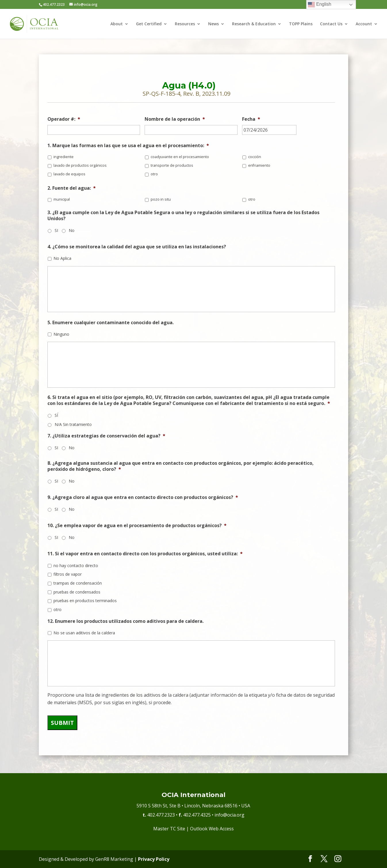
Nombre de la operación (175, 119)
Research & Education (254, 24)
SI (56, 230)
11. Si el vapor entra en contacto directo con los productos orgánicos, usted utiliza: (145, 554)
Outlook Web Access (212, 829)
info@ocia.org (229, 815)
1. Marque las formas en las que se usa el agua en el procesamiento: (128, 146)
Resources (185, 24)
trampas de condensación (78, 583)
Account (364, 24)
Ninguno (61, 334)
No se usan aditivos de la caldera (84, 633)
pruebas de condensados (77, 592)
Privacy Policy (154, 859)
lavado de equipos (69, 174)
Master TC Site (169, 829)
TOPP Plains (301, 24)
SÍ (56, 415)
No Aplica (62, 258)
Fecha (251, 119)
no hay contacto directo (76, 565)
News (213, 24)
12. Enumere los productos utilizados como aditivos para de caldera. (126, 621)
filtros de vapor (68, 574)
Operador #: (64, 119)
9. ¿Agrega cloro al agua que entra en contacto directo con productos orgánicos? (143, 497)
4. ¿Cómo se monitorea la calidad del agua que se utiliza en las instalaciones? (137, 247)
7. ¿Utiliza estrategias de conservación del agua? (106, 436)
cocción (255, 157)
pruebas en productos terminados (85, 601)
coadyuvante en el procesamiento (180, 157)
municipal (62, 199)
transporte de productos (172, 165)
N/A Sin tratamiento (73, 424)
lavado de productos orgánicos (80, 165)
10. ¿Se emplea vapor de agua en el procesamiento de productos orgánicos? (137, 526)
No (72, 230)
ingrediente (64, 157)
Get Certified (149, 24)
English (320, 5)
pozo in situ (161, 199)
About (117, 24)
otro (154, 174)
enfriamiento (259, 165)
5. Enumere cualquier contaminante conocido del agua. (111, 323)
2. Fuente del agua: (72, 188)
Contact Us (331, 24)
